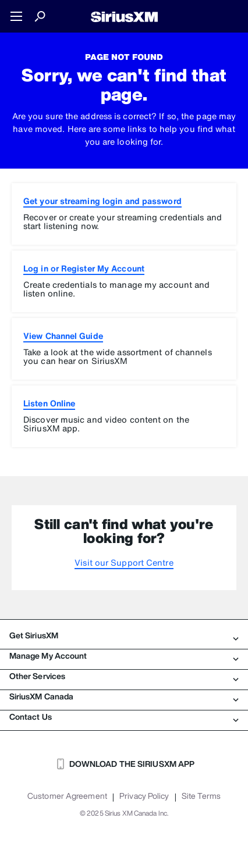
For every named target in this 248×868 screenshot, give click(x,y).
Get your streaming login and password (102, 201)
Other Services (124, 676)
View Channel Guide (63, 336)
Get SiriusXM (124, 635)
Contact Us (124, 717)
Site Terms (201, 796)
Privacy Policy (144, 796)
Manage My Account (124, 656)
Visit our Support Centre (124, 562)
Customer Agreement (67, 796)
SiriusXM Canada (124, 696)
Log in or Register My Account (84, 268)
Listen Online (49, 403)
